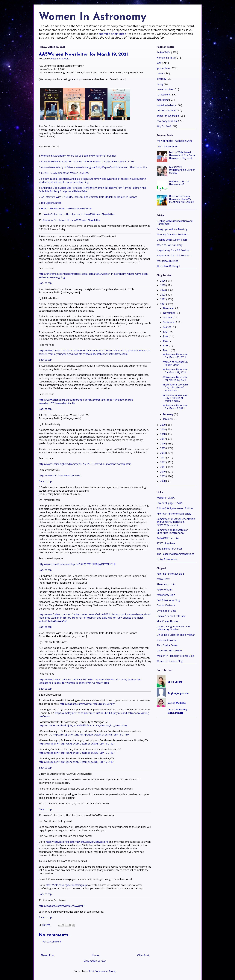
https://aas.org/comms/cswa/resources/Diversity (87, 704)
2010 (163, 472)
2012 (163, 462)
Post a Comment (52, 942)
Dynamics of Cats (166, 611)
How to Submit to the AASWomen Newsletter (67, 208)
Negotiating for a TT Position (173, 250)
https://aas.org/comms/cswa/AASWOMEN (62, 906)
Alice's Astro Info (166, 584)
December (169, 308)
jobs (159, 63)
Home (96, 955)
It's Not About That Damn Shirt (174, 141)
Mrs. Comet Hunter (167, 621)
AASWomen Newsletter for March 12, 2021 (176, 378)
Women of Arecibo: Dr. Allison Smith (175, 363)
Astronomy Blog (166, 595)
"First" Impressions (167, 146)
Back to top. (45, 283)
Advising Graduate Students (172, 234)
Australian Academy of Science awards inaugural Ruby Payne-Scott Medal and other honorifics (94, 167)
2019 (163, 429)
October (168, 317)
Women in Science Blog (170, 661)
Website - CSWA (166, 498)
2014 (163, 453)
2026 (163, 281)
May (166, 341)
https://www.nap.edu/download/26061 (60, 476)
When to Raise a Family (170, 245)
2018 (163, 434)
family (160, 84)
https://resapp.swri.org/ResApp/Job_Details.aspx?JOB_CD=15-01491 (77, 762)
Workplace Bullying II (169, 266)
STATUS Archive (166, 543)
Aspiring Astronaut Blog (170, 574)
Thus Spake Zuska (167, 645)
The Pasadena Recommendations (175, 554)
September (170, 322)
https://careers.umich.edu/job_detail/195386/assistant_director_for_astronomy (83, 725)
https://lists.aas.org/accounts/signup (66, 885)
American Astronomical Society (174, 514)
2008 (163, 481)
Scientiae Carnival (167, 640)
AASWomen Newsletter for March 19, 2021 (176, 371)
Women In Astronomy (92, 17)
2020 (163, 425)
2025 (163, 285)
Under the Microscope (169, 651)
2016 (163, 444)
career (161, 73)
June (166, 336)
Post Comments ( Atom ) (103, 971)
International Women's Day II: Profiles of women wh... (175, 387)
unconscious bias (167, 110)
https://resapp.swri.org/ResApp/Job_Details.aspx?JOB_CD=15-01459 (91, 735)
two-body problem (167, 121)
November (169, 313)
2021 (163, 304)
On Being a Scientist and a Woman (176, 635)
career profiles (165, 89)
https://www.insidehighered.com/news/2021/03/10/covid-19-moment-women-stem (85, 464)
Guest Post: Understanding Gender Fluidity (182, 170)
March (167, 350)
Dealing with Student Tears (172, 240)
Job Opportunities (51, 203)
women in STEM (166, 58)
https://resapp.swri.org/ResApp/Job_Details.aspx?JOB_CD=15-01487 (77, 753)
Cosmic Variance (166, 605)
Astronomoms (165, 590)
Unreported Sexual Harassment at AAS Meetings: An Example (181, 199)
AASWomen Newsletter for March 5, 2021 (176, 407)
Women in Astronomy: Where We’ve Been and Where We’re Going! (78, 156)
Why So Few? (164, 126)
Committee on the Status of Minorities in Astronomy (172, 531)
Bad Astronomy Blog (168, 600)
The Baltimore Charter (169, 549)
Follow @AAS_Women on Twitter (175, 508)
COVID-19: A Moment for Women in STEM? (65, 173)
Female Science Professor (171, 616)
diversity (162, 79)
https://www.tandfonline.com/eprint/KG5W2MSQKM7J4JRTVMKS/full (77, 564)
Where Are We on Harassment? (179, 183)
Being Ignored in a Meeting (172, 229)
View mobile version (95, 961)
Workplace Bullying (168, 261)
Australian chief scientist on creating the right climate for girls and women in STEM (88, 162)
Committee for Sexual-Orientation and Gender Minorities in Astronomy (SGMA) (176, 522)
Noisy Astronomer (167, 559)
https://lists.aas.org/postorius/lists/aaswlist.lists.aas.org (77, 842)
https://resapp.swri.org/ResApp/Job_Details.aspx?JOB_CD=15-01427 (77, 744)
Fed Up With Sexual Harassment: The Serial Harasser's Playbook (182, 155)
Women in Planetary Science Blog (175, 656)
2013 (163, 458)
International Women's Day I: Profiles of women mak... (175, 398)
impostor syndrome (168, 116)
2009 (163, 476)
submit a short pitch (112, 34)
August (167, 327)
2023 (163, 295)
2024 (163, 290)
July (165, 332)
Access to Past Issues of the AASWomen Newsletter (71, 220)
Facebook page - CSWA (170, 503)
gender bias (164, 68)
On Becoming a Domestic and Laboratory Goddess (173, 628)
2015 (163, 448)
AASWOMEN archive (168, 538)
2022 (163, 299)
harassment (164, 95)
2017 (163, 439)
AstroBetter (163, 579)
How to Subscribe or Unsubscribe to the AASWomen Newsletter (78, 214)
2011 (163, 467)
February (168, 414)
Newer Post (48, 955)
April (166, 346)
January (168, 419)
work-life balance (167, 105)
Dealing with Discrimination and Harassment (175, 222)
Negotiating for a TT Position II (174, 255)
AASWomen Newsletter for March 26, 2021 (176, 356)
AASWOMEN (164, 52)
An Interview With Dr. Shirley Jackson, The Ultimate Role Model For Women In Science (89, 197)
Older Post (143, 955)
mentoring (163, 100)
